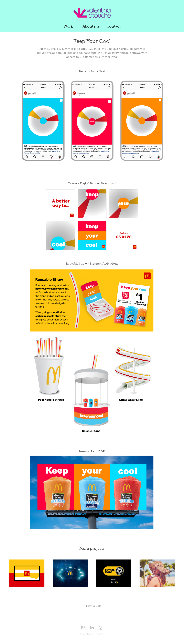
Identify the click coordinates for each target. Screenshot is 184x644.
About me (91, 26)
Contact (113, 26)
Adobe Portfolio (97, 634)
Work (68, 26)
